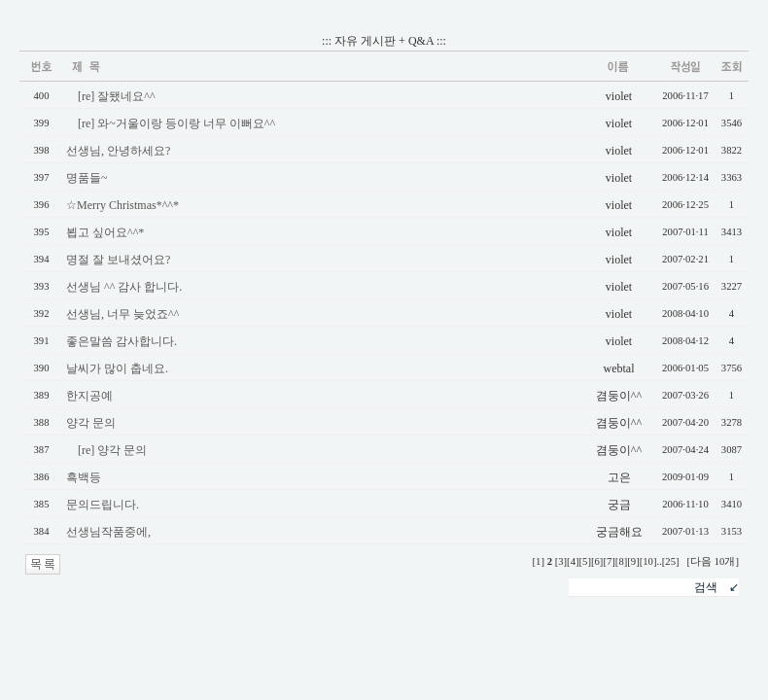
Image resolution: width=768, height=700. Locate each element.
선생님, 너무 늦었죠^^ (122, 314)
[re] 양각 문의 (112, 450)
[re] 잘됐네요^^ (117, 96)
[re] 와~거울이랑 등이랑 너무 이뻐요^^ (176, 123)
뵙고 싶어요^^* (105, 232)
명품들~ (87, 178)
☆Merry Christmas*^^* (122, 205)
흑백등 (84, 477)
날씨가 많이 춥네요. (117, 368)
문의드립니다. (103, 505)
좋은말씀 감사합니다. (122, 341)
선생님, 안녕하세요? (118, 151)
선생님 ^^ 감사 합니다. (124, 287)
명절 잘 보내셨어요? (118, 260)
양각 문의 (91, 423)
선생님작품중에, (108, 532)
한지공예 (89, 396)
